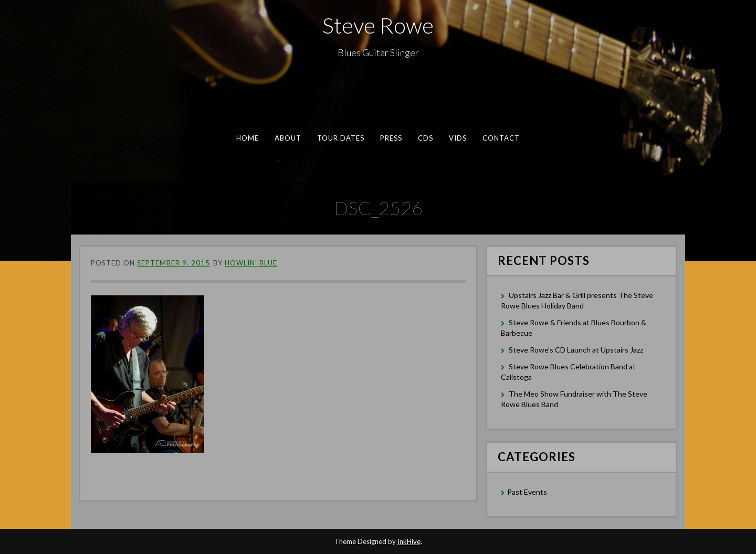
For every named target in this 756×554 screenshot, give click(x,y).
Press (391, 138)
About (288, 138)
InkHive (409, 541)
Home (248, 138)
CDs (426, 138)
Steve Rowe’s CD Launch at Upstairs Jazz (576, 350)
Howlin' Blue (251, 263)
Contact (501, 138)
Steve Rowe (378, 25)
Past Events (527, 492)
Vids (458, 138)
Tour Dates (341, 138)
